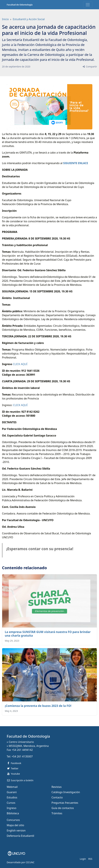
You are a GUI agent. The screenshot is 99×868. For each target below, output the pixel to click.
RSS (90, 859)
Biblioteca (13, 813)
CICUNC (30, 862)
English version (16, 830)
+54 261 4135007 (22, 756)
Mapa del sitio (16, 825)
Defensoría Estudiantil (20, 836)
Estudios (12, 797)
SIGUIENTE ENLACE (76, 163)
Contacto (57, 797)
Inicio (5, 19)
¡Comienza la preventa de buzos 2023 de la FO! (38, 706)
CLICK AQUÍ (20, 364)
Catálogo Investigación (66, 792)
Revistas (57, 787)
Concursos (13, 820)
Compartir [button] (90, 67)
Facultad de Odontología (20, 5)
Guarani (12, 792)
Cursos (11, 803)
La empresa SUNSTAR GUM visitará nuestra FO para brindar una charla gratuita (48, 634)
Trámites (57, 813)
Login (83, 859)
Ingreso (12, 808)
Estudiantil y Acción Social (29, 19)
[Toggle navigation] (88, 5)
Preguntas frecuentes (65, 803)
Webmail (12, 787)
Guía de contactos (63, 808)
